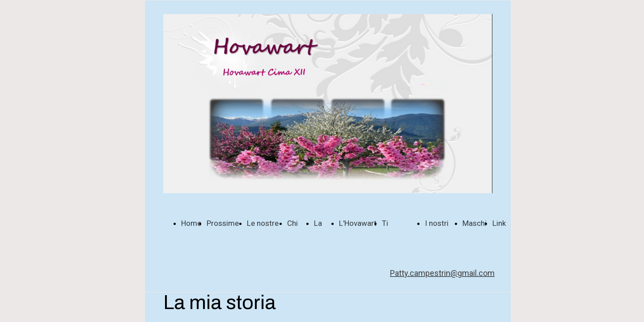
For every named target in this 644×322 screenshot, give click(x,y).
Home (191, 223)
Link (499, 223)
